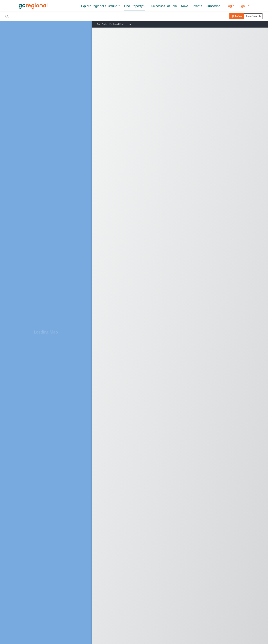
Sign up (244, 6)
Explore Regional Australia (99, 6)
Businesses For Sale (163, 6)
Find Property (133, 6)
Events (197, 6)
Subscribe (213, 6)
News (185, 6)
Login (231, 6)
